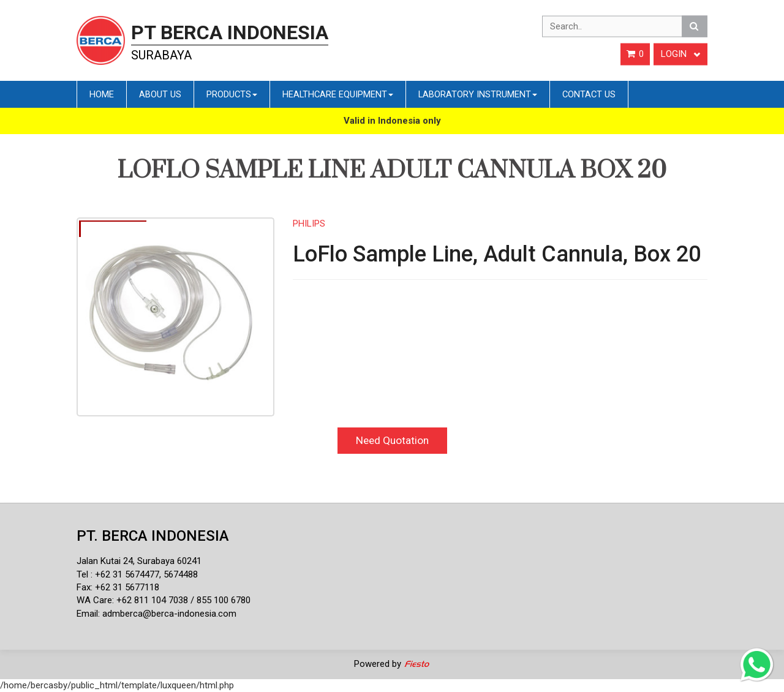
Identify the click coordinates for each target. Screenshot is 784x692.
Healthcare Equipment (338, 94)
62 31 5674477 (130, 574)
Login (680, 54)
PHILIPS (309, 224)
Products (232, 94)
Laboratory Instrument (478, 94)
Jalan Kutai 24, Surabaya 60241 (139, 561)
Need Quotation (392, 440)
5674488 (181, 574)
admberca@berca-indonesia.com (169, 614)
